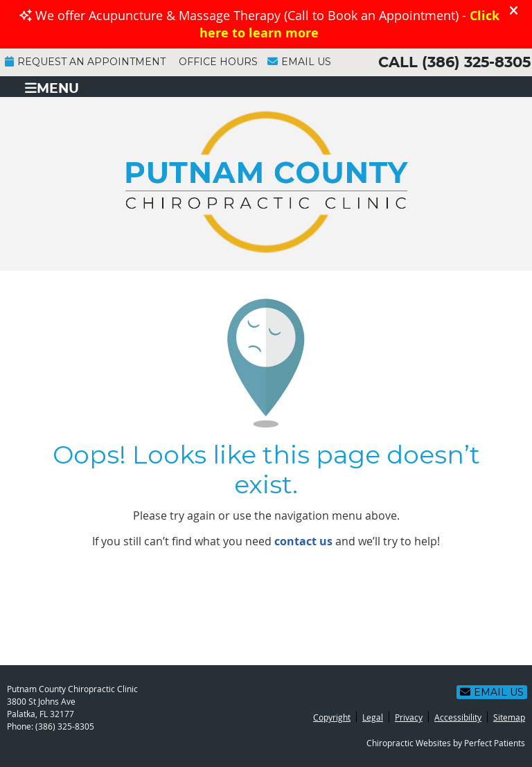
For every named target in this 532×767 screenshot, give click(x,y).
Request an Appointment (85, 62)
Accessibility (458, 717)
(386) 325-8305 (476, 63)
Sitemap (509, 717)
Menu (52, 88)
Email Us (299, 62)
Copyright (332, 717)
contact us (303, 541)
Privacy (409, 717)
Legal (373, 717)
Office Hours (218, 62)
